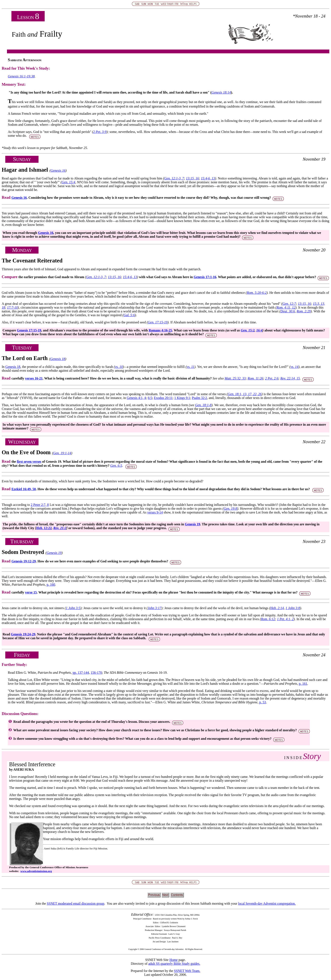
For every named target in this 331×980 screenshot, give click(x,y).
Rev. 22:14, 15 (290, 378)
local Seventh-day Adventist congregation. (267, 903)
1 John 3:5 (73, 608)
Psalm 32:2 (200, 398)
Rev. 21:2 (60, 528)
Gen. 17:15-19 (158, 322)
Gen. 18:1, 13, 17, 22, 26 (245, 394)
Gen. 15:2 (248, 330)
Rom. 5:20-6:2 (257, 293)
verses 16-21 (34, 378)
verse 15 (31, 592)
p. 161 (303, 684)
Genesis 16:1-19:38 (21, 76)
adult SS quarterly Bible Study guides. (174, 964)
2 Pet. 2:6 (272, 378)
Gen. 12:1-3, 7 (174, 178)
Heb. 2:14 (277, 608)
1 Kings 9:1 (182, 398)
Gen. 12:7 (289, 304)
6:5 (150, 398)
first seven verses (29, 462)
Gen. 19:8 (230, 509)
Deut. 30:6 (288, 311)
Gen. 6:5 (116, 466)
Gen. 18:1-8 (203, 405)
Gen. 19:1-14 (62, 453)
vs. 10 (119, 367)
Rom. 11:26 (255, 378)
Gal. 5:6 (129, 315)
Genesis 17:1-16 (205, 277)
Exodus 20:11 (163, 398)
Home (173, 960)
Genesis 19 (192, 524)
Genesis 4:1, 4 (136, 398)
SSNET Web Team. (187, 971)
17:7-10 (12, 307)
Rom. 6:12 (268, 619)
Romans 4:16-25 (160, 330)
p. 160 (51, 585)
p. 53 (263, 702)
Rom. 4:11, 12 (286, 307)
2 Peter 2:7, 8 (40, 505)
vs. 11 (190, 367)
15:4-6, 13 (208, 178)
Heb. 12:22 (44, 528)
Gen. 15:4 (68, 182)
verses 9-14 (155, 512)
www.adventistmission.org (36, 871)
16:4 (259, 330)
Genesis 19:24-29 (23, 634)
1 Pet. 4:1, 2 (285, 619)
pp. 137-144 (81, 673)
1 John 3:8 (293, 608)
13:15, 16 (192, 178)
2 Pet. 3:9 (100, 132)
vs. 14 (294, 367)
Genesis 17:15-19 (29, 330)
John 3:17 (154, 608)
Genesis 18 (58, 359)
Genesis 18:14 (221, 92)
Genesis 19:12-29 (24, 561)
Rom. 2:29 (304, 311)
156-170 (96, 673)
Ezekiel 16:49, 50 (24, 489)
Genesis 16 (58, 170)
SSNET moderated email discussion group (76, 903)
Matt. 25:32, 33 (235, 378)
